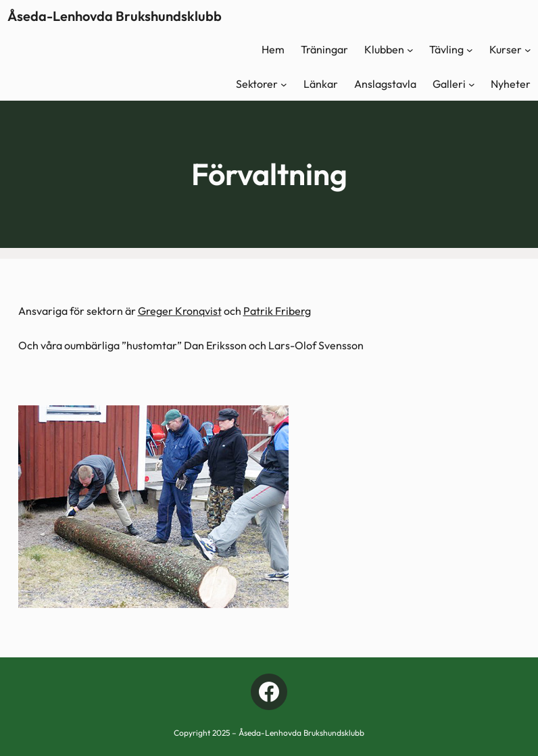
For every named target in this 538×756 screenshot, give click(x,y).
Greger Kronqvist (180, 311)
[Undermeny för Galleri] (472, 84)
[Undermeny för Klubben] (410, 50)
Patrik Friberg (277, 311)
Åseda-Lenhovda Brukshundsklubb (115, 16)
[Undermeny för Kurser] (528, 50)
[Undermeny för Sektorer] (284, 84)
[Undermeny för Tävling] (470, 50)
